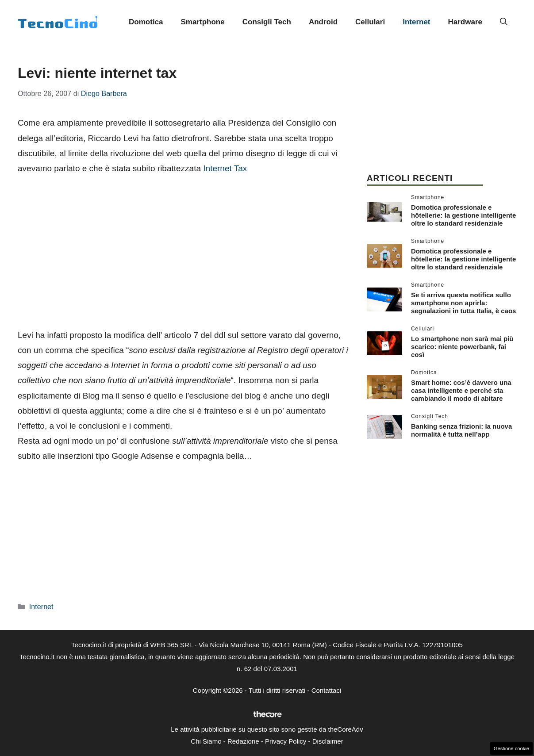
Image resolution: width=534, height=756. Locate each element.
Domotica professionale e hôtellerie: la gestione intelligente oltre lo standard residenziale (464, 215)
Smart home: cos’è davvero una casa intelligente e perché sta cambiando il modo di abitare (461, 390)
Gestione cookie (511, 748)
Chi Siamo (206, 741)
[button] (504, 22)
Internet (416, 22)
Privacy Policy (286, 741)
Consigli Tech (267, 22)
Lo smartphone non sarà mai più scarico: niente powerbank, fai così (462, 347)
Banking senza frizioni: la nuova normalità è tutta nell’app (461, 430)
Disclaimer (328, 741)
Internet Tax (225, 168)
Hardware (465, 22)
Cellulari (370, 22)
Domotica (146, 22)
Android (323, 22)
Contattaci (327, 690)
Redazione (243, 741)
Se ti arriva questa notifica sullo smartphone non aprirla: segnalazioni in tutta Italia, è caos (464, 303)
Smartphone (203, 22)
